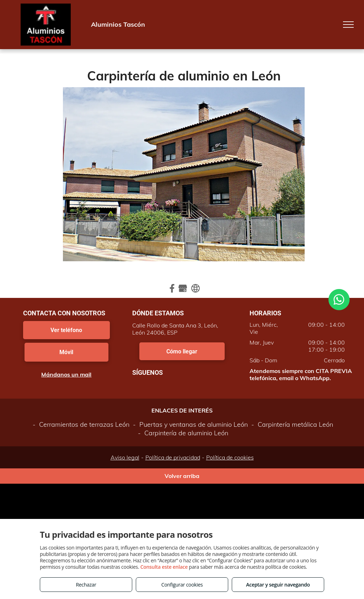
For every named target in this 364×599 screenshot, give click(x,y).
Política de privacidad (173, 457)
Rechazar (86, 585)
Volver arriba (182, 476)
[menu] (348, 25)
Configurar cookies (182, 585)
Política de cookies (230, 457)
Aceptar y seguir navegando (278, 585)
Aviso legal (125, 457)
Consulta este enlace (164, 567)
